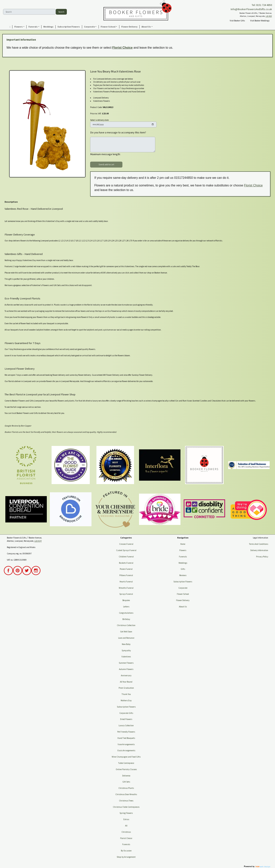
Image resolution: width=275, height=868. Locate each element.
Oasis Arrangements (126, 750)
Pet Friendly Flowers (126, 732)
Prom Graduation (126, 688)
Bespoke (126, 600)
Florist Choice (123, 48)
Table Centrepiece (126, 763)
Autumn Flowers (126, 669)
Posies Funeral (126, 569)
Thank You (126, 694)
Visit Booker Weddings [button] (260, 21)
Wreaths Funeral (126, 588)
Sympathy (126, 650)
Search (61, 12)
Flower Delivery (183, 600)
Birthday (126, 619)
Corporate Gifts (126, 713)
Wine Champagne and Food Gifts (126, 757)
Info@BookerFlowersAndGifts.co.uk (251, 9)
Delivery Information (259, 550)
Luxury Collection (126, 725)
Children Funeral (126, 557)
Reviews (183, 575)
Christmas (126, 832)
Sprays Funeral (126, 594)
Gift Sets (126, 782)
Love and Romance (126, 638)
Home (183, 544)
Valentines (126, 657)
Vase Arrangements (126, 744)
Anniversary (126, 675)
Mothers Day (126, 700)
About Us (183, 607)
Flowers (183, 550)
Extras (126, 819)
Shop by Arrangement (126, 857)
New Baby (126, 644)
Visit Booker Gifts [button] (237, 21)
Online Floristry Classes (126, 769)
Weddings (183, 563)
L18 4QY (269, 16)
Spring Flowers (126, 813)
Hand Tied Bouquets (126, 738)
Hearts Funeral (126, 582)
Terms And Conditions (259, 544)
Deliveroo (126, 776)
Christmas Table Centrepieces (126, 807)
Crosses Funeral (126, 544)
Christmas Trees (126, 801)
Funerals (126, 844)
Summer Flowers (126, 663)
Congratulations (126, 613)
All (126, 826)
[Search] (29, 12)
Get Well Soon (126, 632)
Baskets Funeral (126, 563)
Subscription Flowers (126, 707)
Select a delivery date (99, 120)
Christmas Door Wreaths (126, 794)
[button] (19, 27)
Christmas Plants (126, 788)
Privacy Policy (262, 557)
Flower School (183, 594)
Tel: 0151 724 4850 (262, 5)
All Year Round (126, 682)
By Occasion (126, 851)
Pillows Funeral (126, 575)
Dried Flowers (126, 719)
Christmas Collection (126, 625)
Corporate (183, 588)
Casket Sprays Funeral (126, 550)
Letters (126, 607)
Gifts (183, 569)
